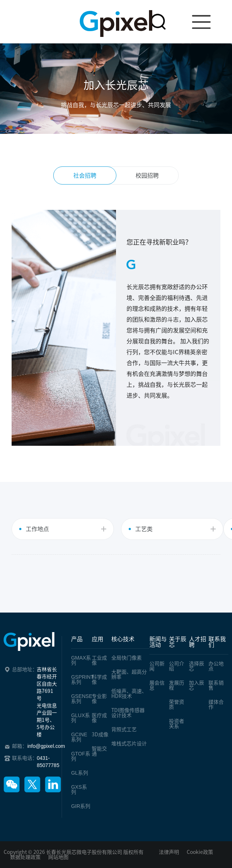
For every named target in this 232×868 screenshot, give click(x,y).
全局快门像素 (127, 658)
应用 (98, 639)
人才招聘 (198, 642)
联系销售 (216, 685)
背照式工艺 (124, 729)
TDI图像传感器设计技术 (128, 713)
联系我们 (217, 642)
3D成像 (100, 734)
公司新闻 (157, 666)
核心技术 (123, 639)
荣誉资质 (177, 704)
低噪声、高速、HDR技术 (129, 694)
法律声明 (169, 852)
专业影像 (99, 699)
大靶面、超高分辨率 (129, 674)
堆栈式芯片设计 (129, 744)
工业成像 (99, 660)
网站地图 (58, 857)
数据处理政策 (25, 857)
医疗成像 (99, 718)
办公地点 (216, 666)
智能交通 (99, 751)
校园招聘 (147, 175)
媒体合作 (216, 704)
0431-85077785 (48, 762)
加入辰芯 (196, 685)
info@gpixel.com (46, 746)
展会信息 (157, 685)
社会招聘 (85, 175)
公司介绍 (177, 666)
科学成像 (99, 679)
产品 (77, 639)
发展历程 (177, 685)
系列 (81, 660)
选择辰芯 (196, 666)
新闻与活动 (158, 642)
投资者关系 (177, 724)
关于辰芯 (178, 642)
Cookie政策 (200, 852)
